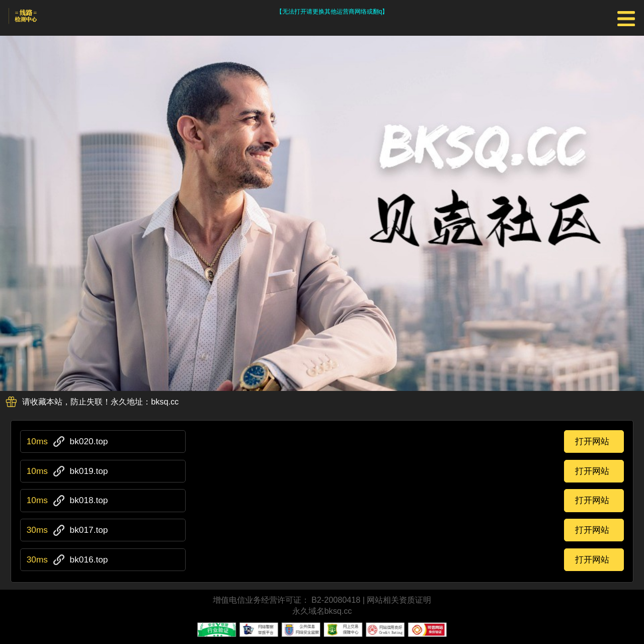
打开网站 (592, 441)
